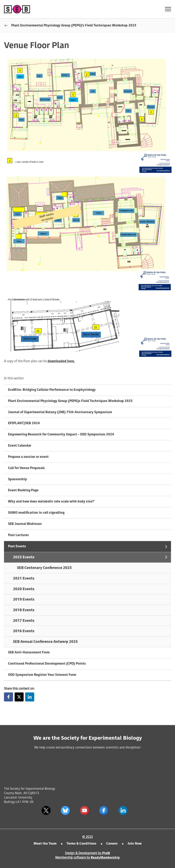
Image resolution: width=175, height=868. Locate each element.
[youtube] (85, 811)
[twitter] (46, 811)
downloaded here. (61, 361)
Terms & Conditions (81, 844)
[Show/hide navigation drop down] (168, 9)
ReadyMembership (105, 858)
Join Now (134, 844)
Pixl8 (106, 853)
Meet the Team (45, 844)
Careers (112, 844)
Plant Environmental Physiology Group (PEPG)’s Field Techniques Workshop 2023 (74, 26)
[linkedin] (123, 811)
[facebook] (104, 811)
